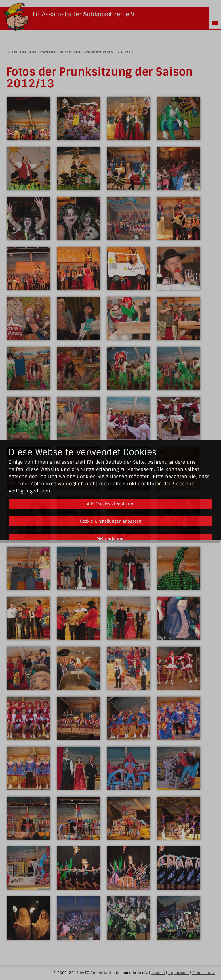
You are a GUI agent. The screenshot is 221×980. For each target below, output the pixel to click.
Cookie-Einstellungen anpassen (111, 521)
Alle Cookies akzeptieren (111, 504)
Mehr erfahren (110, 538)
